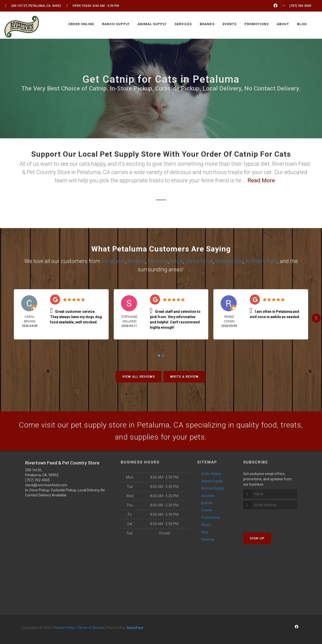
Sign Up (257, 538)
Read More (261, 180)
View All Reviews (139, 377)
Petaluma (113, 261)
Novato (136, 261)
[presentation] (270, 519)
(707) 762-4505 (37, 480)
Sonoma (158, 261)
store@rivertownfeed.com (46, 485)
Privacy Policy (64, 628)
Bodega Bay (229, 261)
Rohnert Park (261, 261)
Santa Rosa (199, 261)
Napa (176, 261)
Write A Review (184, 377)
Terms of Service (91, 628)
